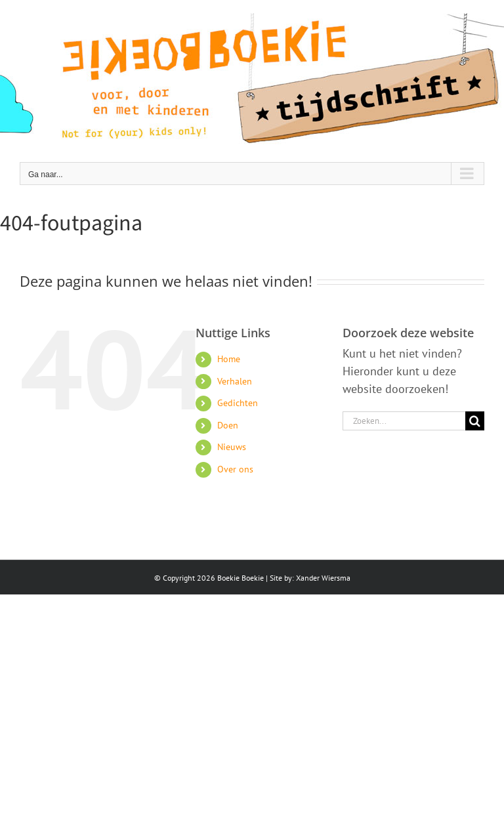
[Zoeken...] (404, 421)
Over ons (235, 469)
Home (229, 359)
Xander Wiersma (323, 578)
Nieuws (232, 447)
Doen (228, 425)
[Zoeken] (475, 421)
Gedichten (238, 403)
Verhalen (235, 381)
